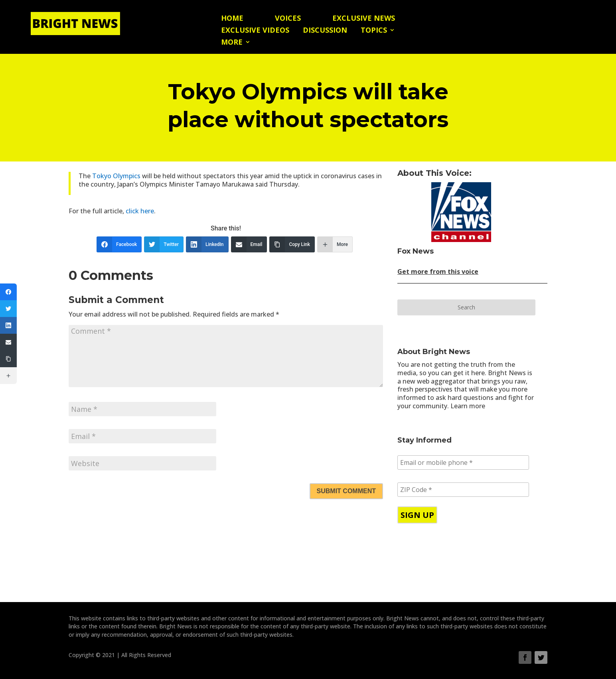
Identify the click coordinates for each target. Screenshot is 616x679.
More (232, 43)
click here (139, 211)
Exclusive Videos (255, 31)
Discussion (325, 31)
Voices (288, 19)
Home (232, 19)
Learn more (468, 406)
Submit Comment (346, 491)
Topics (374, 31)
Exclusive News (364, 19)
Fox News (416, 251)
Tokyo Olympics (116, 176)
